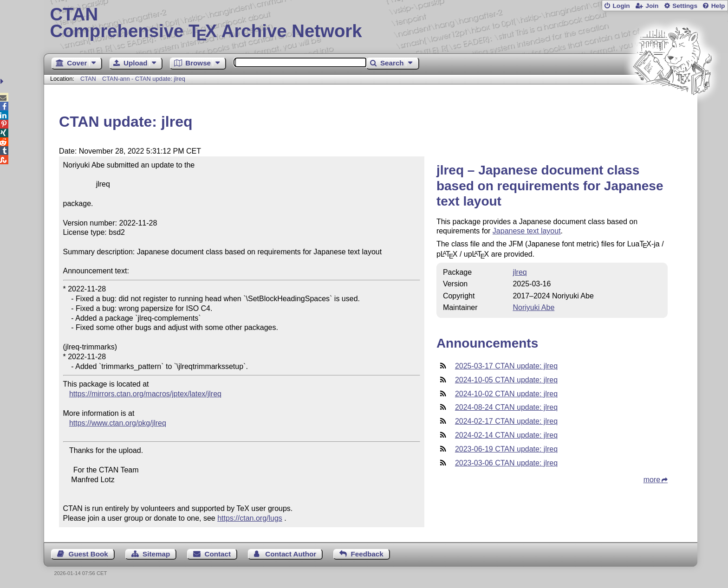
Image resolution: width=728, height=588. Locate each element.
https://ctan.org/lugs (250, 518)
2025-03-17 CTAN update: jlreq (506, 366)
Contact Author (291, 554)
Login (621, 6)
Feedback (367, 554)
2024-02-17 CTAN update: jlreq (506, 421)
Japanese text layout (527, 231)
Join (652, 6)
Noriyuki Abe (533, 307)
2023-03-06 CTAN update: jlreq (506, 463)
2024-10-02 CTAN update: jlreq (506, 394)
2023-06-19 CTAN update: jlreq (506, 449)
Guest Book (88, 554)
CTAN (88, 79)
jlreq (520, 272)
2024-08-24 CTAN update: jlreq (506, 407)
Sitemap (156, 554)
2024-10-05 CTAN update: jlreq (506, 380)
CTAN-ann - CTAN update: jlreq (144, 79)
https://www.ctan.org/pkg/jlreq (118, 423)
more (652, 480)
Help (718, 6)
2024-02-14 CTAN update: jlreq (506, 435)
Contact (218, 554)
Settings (685, 6)
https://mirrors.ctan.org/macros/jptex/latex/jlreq (145, 394)
